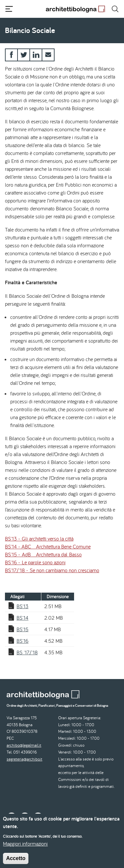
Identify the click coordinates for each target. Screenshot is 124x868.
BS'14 (22, 618)
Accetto (16, 862)
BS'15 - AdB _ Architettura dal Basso (43, 554)
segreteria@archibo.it (24, 759)
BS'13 (22, 606)
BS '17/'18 (27, 652)
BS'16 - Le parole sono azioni (35, 562)
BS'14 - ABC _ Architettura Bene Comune (48, 546)
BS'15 (22, 629)
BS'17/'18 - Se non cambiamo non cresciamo (52, 570)
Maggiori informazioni (25, 847)
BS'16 (22, 641)
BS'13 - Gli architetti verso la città (39, 539)
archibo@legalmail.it (24, 745)
